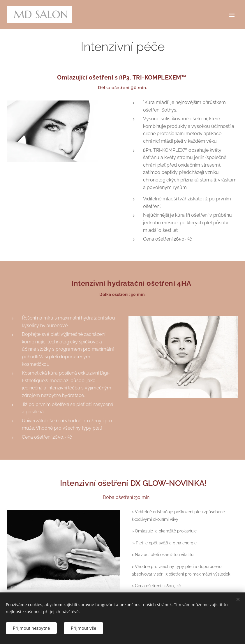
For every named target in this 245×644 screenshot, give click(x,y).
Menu (232, 15)
